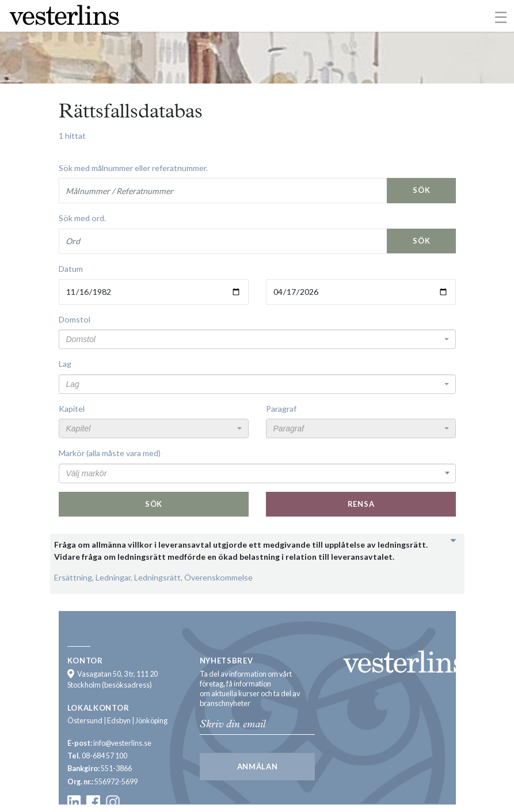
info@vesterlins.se (122, 743)
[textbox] (254, 339)
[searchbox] (257, 473)
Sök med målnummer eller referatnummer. (133, 168)
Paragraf (281, 409)
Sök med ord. (82, 218)
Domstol (75, 319)
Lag (65, 364)
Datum (71, 269)
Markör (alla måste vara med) (110, 453)
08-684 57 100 (104, 756)
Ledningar (113, 577)
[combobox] (257, 339)
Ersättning (73, 577)
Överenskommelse (218, 577)
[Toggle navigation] (501, 17)
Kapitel (72, 409)
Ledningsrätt (157, 577)
